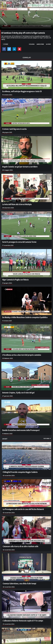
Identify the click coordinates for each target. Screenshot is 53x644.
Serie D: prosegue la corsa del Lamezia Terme (19, 242)
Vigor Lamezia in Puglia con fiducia (15, 280)
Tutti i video (47, 438)
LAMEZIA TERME (40, 44)
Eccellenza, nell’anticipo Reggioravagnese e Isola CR (22, 91)
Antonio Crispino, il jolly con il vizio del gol (18, 393)
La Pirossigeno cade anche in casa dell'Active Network (23, 509)
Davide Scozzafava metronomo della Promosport (21, 430)
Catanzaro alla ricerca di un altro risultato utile (21, 546)
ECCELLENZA (32, 44)
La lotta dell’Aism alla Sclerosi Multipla (17, 204)
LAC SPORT (48, 44)
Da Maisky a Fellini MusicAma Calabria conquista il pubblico (25, 317)
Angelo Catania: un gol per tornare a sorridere (20, 167)
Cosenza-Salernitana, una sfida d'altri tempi (19, 583)
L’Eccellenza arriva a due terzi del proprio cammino (22, 355)
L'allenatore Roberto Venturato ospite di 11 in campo (23, 621)
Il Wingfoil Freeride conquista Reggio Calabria (20, 472)
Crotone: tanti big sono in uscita (14, 129)
